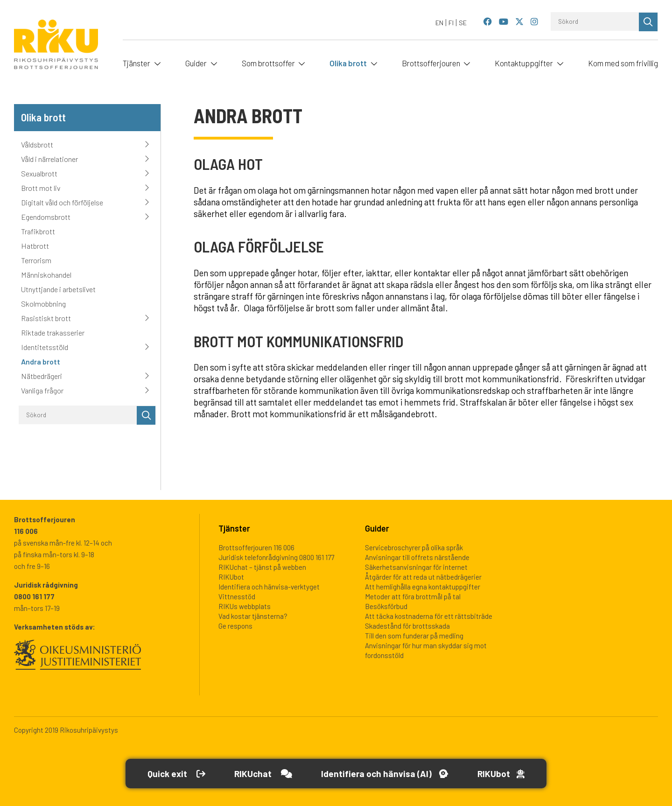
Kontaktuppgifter (524, 63)
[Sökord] (595, 21)
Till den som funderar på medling (414, 636)
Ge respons (235, 626)
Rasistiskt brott (46, 318)
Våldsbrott (37, 144)
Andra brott (41, 361)
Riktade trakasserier (53, 333)
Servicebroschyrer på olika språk (414, 547)
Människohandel (46, 275)
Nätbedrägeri (42, 376)
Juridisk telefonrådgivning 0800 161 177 (276, 557)
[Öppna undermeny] (156, 63)
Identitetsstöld (45, 347)
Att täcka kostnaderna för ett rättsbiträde (429, 616)
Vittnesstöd (237, 596)
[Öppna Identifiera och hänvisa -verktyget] (386, 774)
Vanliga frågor (42, 390)
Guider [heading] (377, 528)
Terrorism (36, 260)
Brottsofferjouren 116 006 (256, 547)
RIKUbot (231, 577)
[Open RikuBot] (506, 774)
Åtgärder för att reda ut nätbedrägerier (423, 577)
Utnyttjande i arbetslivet (58, 289)
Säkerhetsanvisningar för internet (416, 567)
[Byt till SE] (463, 23)
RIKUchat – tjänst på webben (262, 567)
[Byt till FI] (451, 23)
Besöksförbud (386, 606)
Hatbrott (35, 246)
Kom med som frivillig (623, 63)
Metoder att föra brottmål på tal (413, 596)
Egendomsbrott (46, 217)
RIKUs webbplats (245, 606)
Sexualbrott (39, 173)
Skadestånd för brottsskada (407, 626)
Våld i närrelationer (49, 159)
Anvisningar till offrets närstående (417, 557)
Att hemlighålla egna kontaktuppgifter (423, 587)
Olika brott (348, 63)
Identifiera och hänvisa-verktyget (269, 587)
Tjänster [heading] (234, 528)
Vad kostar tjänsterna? (253, 616)
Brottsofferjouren (431, 63)
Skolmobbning (43, 304)
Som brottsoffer (268, 63)
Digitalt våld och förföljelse (62, 202)
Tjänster (136, 63)
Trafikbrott (38, 231)
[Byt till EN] (440, 23)
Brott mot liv (41, 188)
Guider (196, 63)
